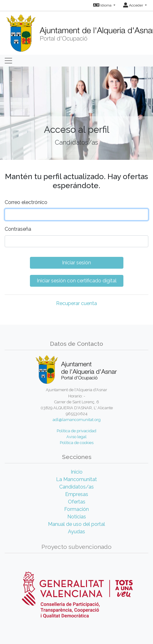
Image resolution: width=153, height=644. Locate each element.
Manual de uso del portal (76, 524)
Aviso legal (76, 437)
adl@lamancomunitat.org (77, 420)
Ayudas (76, 532)
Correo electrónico (26, 202)
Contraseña (18, 229)
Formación (76, 509)
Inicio (77, 472)
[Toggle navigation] (8, 61)
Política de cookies (77, 443)
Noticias (77, 517)
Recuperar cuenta (76, 303)
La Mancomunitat (76, 479)
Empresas (77, 494)
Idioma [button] (103, 5)
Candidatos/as (76, 487)
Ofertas (77, 502)
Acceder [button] (134, 5)
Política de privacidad (76, 431)
